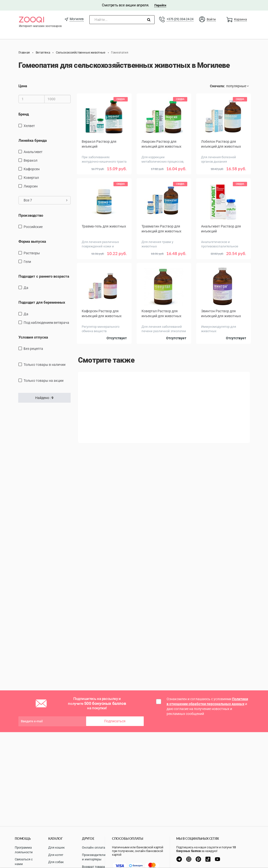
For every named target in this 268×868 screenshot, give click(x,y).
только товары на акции (44, 381)
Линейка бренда (33, 140)
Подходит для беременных (42, 302)
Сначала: (217, 86)
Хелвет (29, 126)
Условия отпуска (33, 337)
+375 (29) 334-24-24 (180, 19)
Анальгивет (33, 152)
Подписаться (115, 721)
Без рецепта (33, 349)
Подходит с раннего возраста (44, 276)
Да (26, 288)
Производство (31, 215)
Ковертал (31, 178)
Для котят (56, 855)
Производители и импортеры (94, 857)
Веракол (31, 160)
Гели (27, 262)
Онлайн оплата (94, 847)
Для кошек (56, 847)
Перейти (160, 5)
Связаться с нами (24, 862)
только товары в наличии (45, 365)
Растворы (32, 253)
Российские (33, 227)
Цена (23, 86)
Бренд (24, 114)
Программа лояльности (24, 850)
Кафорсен (32, 169)
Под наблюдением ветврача (46, 323)
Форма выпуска (32, 242)
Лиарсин (31, 186)
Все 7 (46, 200)
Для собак (56, 862)
